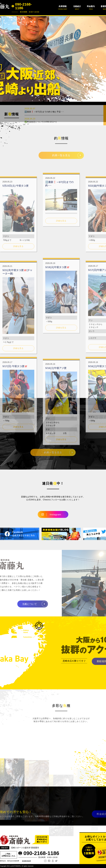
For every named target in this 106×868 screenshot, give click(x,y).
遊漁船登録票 (26, 861)
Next (103, 59)
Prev (3, 59)
